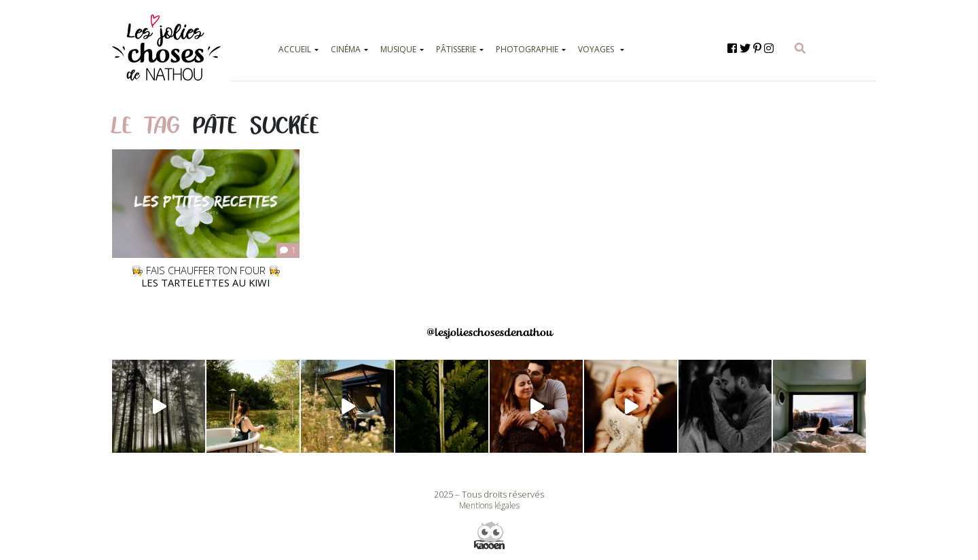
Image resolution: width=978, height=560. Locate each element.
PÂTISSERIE (456, 49)
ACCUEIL (295, 49)
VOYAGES (596, 49)
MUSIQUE (398, 49)
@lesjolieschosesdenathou (489, 332)
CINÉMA (346, 49)
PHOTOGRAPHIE (527, 49)
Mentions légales (489, 505)
